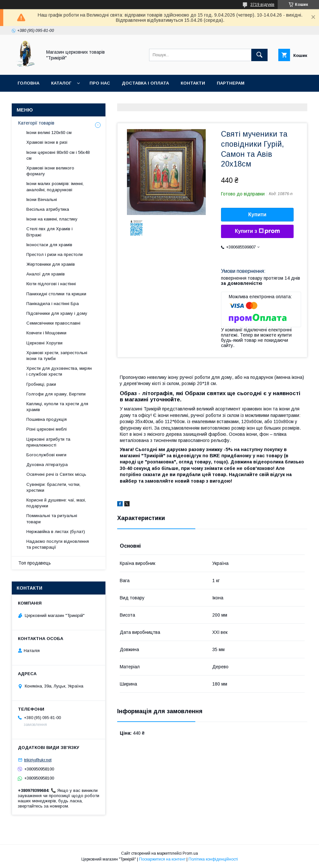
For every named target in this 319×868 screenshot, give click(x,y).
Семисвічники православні (53, 323)
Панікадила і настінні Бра (53, 304)
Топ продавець (35, 563)
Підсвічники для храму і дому (57, 313)
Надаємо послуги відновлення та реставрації (58, 544)
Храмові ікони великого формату (50, 171)
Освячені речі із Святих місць (56, 474)
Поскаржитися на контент (162, 859)
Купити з (257, 231)
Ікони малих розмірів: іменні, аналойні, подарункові (55, 187)
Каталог (61, 83)
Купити (257, 214)
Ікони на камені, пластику (52, 219)
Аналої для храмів (46, 274)
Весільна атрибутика (48, 209)
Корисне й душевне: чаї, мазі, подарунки (56, 503)
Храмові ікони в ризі (47, 142)
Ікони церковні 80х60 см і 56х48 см (58, 155)
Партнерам (231, 83)
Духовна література (47, 465)
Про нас (100, 83)
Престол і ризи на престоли (55, 254)
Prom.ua (190, 853)
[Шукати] (259, 55)
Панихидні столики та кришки (56, 294)
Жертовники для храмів (51, 264)
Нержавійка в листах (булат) (56, 532)
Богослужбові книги (46, 455)
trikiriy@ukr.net (38, 760)
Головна (28, 83)
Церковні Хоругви (44, 343)
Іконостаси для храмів (49, 245)
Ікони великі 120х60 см (49, 133)
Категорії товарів (36, 123)
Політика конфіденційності (213, 859)
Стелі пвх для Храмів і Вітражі (49, 232)
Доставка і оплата (145, 83)
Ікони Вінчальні (42, 200)
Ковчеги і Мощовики (46, 333)
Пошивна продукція (47, 419)
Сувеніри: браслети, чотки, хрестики (53, 487)
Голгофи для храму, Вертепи (56, 394)
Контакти (193, 83)
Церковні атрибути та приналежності (48, 442)
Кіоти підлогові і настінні (51, 284)
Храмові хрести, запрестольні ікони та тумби (57, 356)
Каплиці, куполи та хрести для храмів (57, 407)
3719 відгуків (262, 5)
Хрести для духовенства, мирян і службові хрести (59, 371)
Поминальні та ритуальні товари (52, 519)
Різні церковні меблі (47, 429)
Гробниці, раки (41, 384)
